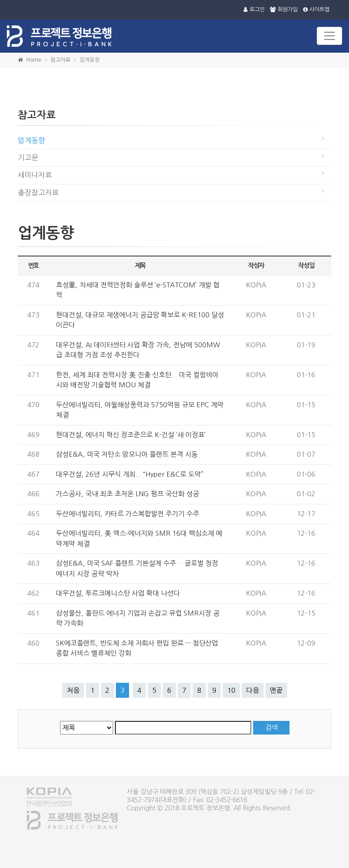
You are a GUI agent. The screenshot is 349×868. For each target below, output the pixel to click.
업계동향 (31, 140)
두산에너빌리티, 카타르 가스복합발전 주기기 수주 (127, 514)
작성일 (306, 266)
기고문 (28, 158)
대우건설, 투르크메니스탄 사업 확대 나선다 (118, 593)
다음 (253, 690)
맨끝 (276, 690)
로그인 (254, 10)
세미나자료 (35, 175)
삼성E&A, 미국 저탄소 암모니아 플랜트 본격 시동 (127, 454)
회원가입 (284, 10)
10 (231, 690)
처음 (73, 690)
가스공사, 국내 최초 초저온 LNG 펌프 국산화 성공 (127, 494)
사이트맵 (316, 10)
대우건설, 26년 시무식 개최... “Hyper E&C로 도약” (130, 474)
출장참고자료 (38, 192)
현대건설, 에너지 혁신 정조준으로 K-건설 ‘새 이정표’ (131, 435)
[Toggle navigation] (329, 36)
